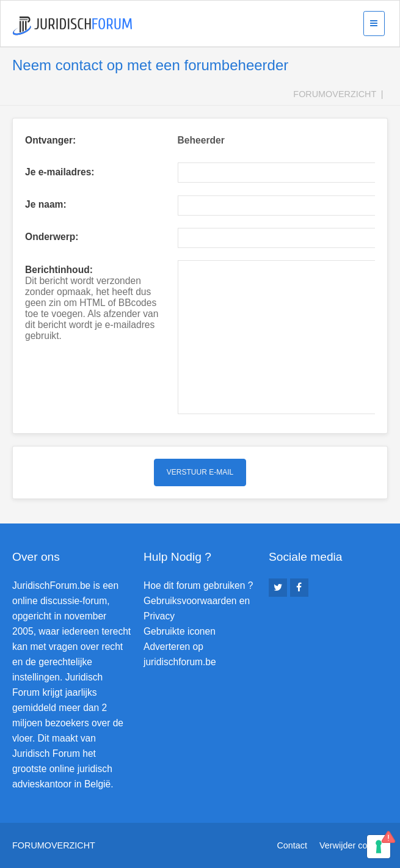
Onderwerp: (52, 237)
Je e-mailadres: (60, 172)
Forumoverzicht (335, 94)
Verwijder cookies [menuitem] (354, 845)
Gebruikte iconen (180, 631)
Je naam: (46, 204)
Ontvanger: (50, 140)
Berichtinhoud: (59, 270)
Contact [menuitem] (292, 845)
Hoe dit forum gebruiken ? (198, 585)
